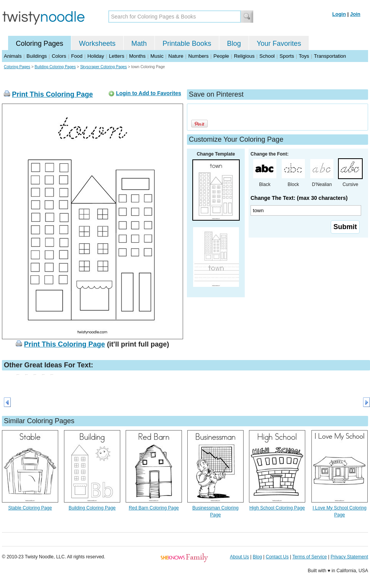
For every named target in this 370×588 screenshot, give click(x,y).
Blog (234, 44)
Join (355, 14)
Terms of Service (309, 557)
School (267, 56)
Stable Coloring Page (30, 508)
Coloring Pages (40, 44)
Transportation (330, 56)
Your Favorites (279, 44)
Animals (13, 56)
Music (157, 56)
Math (139, 44)
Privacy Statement (349, 557)
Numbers (198, 56)
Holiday (96, 56)
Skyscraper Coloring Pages (103, 67)
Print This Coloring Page (52, 94)
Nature (176, 56)
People (221, 56)
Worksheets (97, 44)
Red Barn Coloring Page (154, 508)
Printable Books (187, 44)
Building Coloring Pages (55, 67)
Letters (117, 56)
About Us (240, 557)
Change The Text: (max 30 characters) (299, 198)
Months (137, 56)
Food (77, 56)
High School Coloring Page (277, 508)
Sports (287, 56)
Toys (304, 56)
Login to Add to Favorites (149, 93)
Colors (59, 56)
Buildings (37, 56)
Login (339, 14)
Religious (244, 56)
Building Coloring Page (92, 508)
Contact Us (277, 557)
